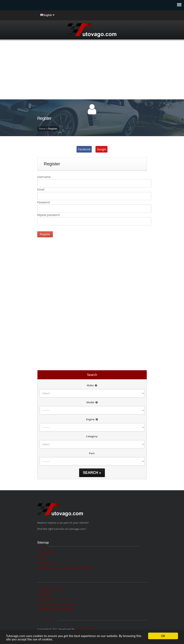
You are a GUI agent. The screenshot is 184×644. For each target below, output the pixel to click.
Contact (45, 563)
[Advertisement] (92, 69)
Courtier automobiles (56, 604)
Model (92, 402)
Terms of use (49, 589)
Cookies (45, 599)
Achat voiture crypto (55, 609)
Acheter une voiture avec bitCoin (65, 568)
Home (42, 129)
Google (101, 149)
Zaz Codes (84, 629)
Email (41, 189)
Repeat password (49, 215)
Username (44, 177)
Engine (92, 419)
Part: (92, 453)
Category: (92, 436)
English (48, 15)
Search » (92, 473)
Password (44, 202)
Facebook (84, 149)
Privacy (44, 594)
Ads (41, 558)
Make (92, 385)
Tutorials (46, 553)
